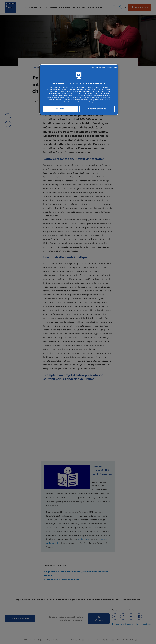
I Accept (60, 109)
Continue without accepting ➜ (104, 67)
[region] (79, 90)
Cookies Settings (97, 109)
